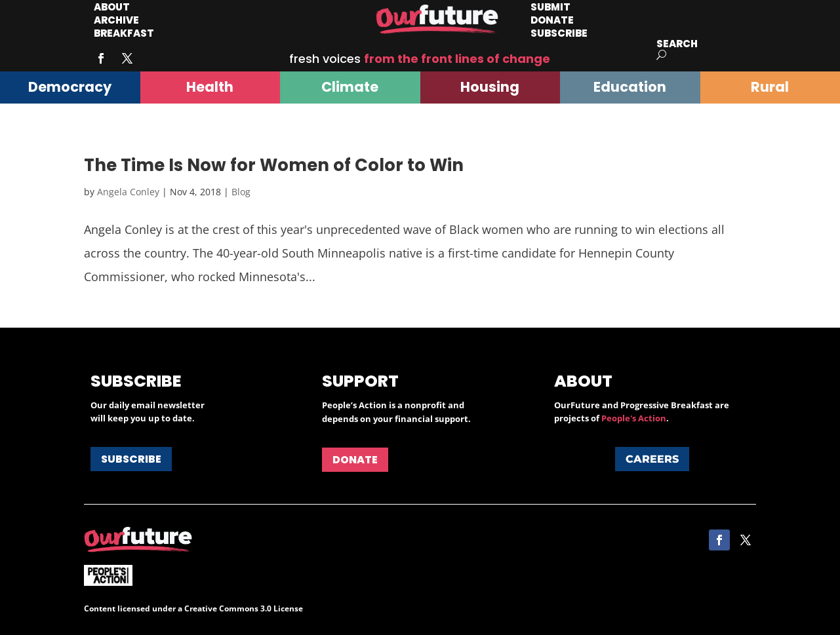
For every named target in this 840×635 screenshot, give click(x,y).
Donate (355, 460)
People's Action (634, 418)
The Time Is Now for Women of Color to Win (274, 165)
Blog (241, 192)
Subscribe (559, 33)
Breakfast (124, 33)
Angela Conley (128, 192)
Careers (652, 459)
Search (677, 44)
